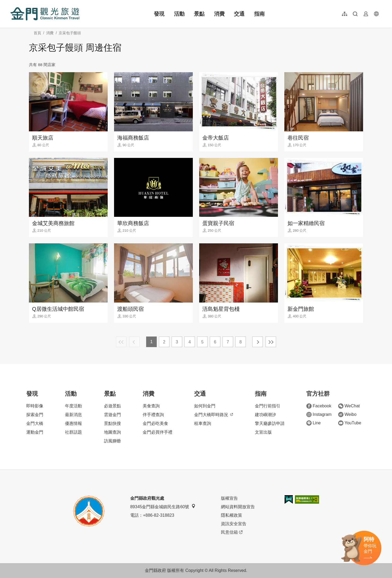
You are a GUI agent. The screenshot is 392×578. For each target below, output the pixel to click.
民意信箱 (232, 532)
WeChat (349, 406)
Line (313, 423)
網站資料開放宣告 (238, 507)
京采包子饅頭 (70, 33)
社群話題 (73, 432)
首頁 (37, 33)
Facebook (319, 406)
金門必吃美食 (155, 423)
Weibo (347, 415)
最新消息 (73, 415)
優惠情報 (73, 423)
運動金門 (35, 432)
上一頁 (134, 342)
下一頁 (258, 342)
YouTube (350, 423)
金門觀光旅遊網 (45, 14)
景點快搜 (112, 423)
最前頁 (121, 342)
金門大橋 (35, 423)
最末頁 (271, 342)
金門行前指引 (268, 406)
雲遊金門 (112, 415)
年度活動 (73, 406)
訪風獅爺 (112, 441)
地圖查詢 (112, 432)
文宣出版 (263, 432)
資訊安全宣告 (234, 524)
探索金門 (35, 415)
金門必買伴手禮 (158, 432)
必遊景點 (112, 406)
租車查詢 (203, 423)
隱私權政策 (232, 515)
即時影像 (35, 406)
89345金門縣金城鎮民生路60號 (163, 506)
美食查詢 (151, 406)
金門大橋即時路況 (214, 415)
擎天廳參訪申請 (270, 423)
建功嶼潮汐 (265, 415)
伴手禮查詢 (153, 415)
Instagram (319, 415)
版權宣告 (229, 498)
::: (12, 3)
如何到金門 (205, 406)
